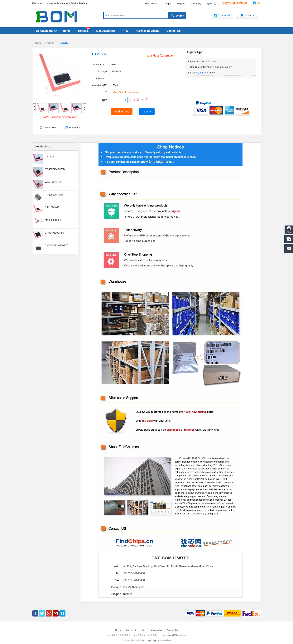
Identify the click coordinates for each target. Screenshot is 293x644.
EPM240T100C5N (54, 233)
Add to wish (47, 128)
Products (50, 43)
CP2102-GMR (52, 207)
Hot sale (83, 31)
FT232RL (63, 43)
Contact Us (174, 31)
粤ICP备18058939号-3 (159, 640)
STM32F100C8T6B (55, 169)
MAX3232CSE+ (53, 220)
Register (181, 4)
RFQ (125, 31)
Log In (168, 4)
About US (131, 630)
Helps (143, 630)
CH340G (49, 156)
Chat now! (222, 15)
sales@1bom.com (161, 55)
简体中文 (211, 4)
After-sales (157, 630)
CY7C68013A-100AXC (57, 245)
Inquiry (147, 111)
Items (247, 16)
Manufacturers (105, 31)
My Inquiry (196, 4)
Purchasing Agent (147, 31)
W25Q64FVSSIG (54, 182)
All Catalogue (45, 31)
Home (67, 31)
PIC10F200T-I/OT (54, 195)
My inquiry (201, 72)
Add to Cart (122, 111)
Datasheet (72, 128)
